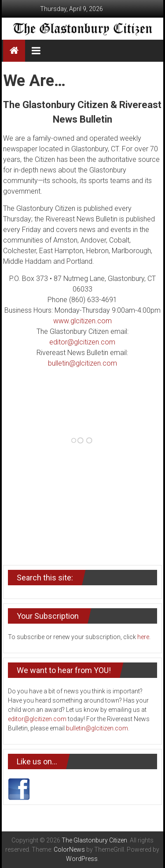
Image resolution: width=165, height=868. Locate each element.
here (143, 637)
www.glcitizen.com (82, 321)
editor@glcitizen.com (82, 342)
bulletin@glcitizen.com (82, 363)
